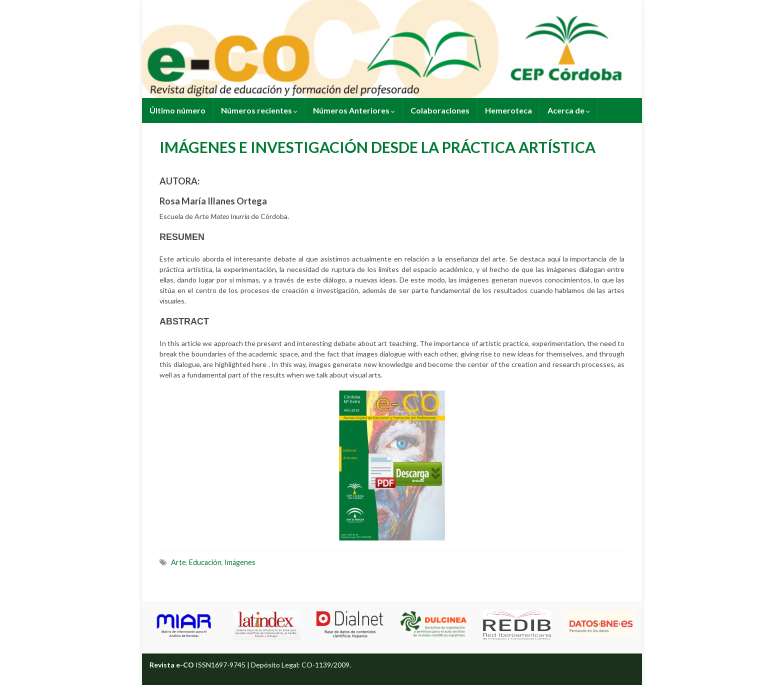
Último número (177, 110)
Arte (178, 562)
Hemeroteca (508, 110)
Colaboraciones (440, 110)
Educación (205, 562)
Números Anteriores (354, 110)
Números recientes (259, 110)
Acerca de (569, 110)
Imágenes (240, 562)
